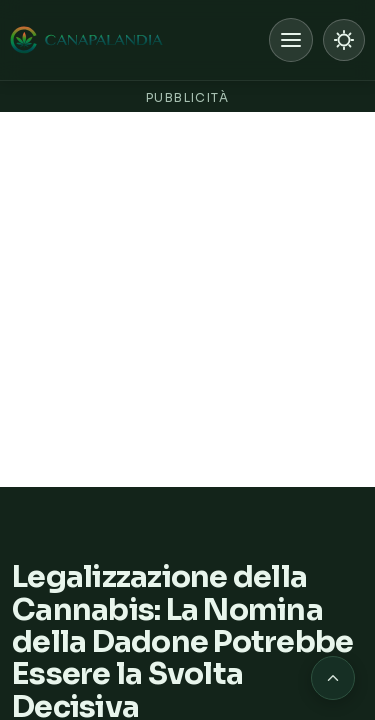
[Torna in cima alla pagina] (333, 678)
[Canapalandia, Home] (87, 40)
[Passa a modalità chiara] (344, 40)
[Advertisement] (187, 299)
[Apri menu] (291, 40)
